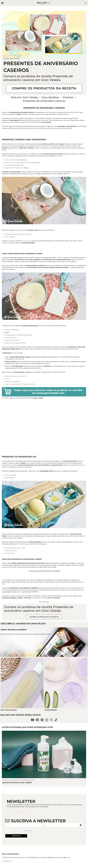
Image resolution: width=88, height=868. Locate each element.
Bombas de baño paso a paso (15, 548)
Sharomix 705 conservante (14, 168)
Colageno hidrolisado (13, 165)
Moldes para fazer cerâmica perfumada (19, 335)
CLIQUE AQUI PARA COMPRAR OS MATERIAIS (44, 571)
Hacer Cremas (51, 710)
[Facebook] (37, 720)
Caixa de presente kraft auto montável (18, 234)
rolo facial (25, 241)
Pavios (8, 379)
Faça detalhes (15, 59)
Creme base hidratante (13, 160)
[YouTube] (33, 720)
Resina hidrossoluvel (12, 330)
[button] (2, 3)
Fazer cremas (30, 780)
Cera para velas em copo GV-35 (16, 376)
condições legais (28, 831)
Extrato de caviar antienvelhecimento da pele (21, 162)
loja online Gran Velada (48, 567)
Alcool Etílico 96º (11, 338)
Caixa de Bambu (11, 475)
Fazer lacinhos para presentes (15, 343)
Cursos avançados (20, 780)
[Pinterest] (42, 720)
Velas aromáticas (11, 551)
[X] (51, 720)
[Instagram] (47, 720)
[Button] (85, 3)
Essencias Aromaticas (13, 340)
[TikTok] (56, 720)
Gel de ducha (10, 553)
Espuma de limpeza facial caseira (17, 783)
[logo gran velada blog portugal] (42, 3)
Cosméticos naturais (8, 780)
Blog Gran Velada (9, 710)
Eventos (6, 59)
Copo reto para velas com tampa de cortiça (20, 384)
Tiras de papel (10, 237)
